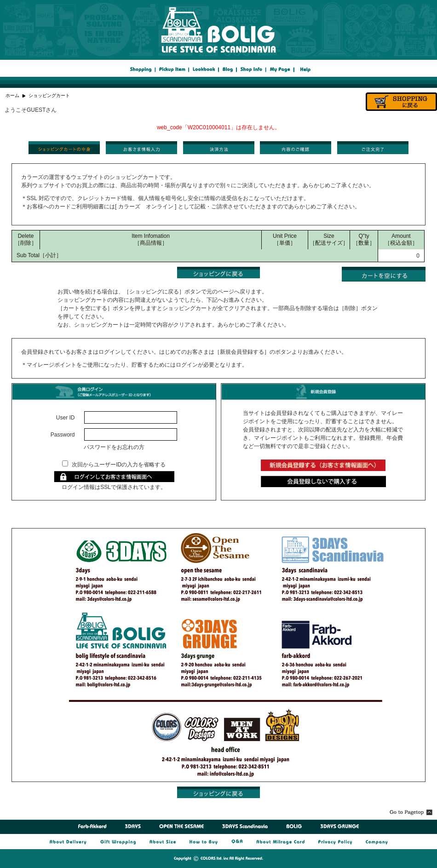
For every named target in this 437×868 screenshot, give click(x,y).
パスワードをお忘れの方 (114, 447)
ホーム (12, 95)
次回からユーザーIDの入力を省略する (119, 465)
